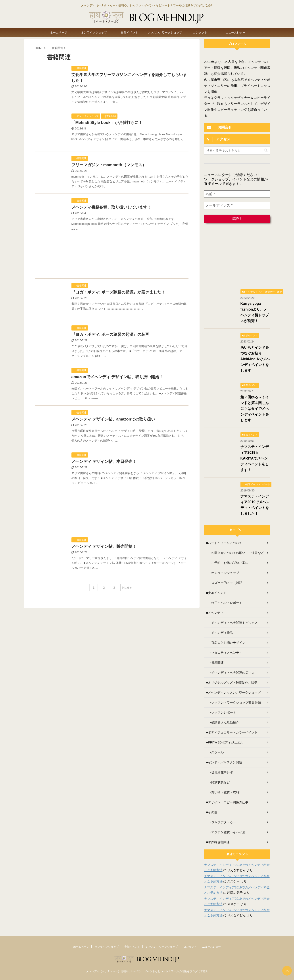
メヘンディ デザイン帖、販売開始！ (104, 546)
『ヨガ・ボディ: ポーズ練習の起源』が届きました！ (118, 292)
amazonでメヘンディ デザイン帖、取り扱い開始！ (117, 377)
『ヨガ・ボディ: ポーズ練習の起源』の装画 (110, 334)
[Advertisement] (112, 258)
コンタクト (200, 32)
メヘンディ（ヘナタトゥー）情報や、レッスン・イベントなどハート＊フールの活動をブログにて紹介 (147, 971)
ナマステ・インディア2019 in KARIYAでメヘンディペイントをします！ (255, 458)
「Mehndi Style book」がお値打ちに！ (107, 123)
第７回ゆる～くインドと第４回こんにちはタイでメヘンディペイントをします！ (255, 409)
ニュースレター (235, 32)
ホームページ (59, 32)
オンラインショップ (94, 32)
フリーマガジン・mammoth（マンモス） (109, 165)
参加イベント (129, 32)
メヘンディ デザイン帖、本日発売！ (104, 462)
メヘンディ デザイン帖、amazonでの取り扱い (113, 419)
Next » (127, 588)
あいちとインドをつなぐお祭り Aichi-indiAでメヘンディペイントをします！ (255, 359)
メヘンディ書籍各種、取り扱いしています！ (111, 207)
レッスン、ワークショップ (165, 32)
